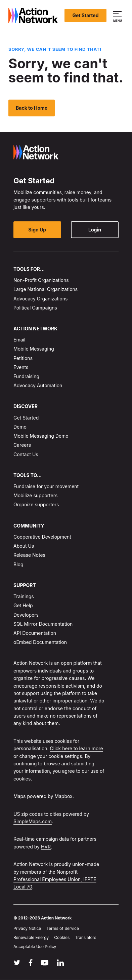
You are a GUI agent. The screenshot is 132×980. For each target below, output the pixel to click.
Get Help (23, 606)
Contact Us (26, 454)
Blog (18, 564)
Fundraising (26, 376)
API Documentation (35, 633)
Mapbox (63, 796)
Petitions (23, 358)
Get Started (86, 15)
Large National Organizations (46, 289)
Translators (85, 937)
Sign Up (37, 230)
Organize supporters (36, 505)
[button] (118, 15)
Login (95, 230)
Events (21, 367)
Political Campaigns (35, 308)
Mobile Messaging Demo (41, 436)
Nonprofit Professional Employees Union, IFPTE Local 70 (55, 879)
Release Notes (29, 555)
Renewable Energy (31, 937)
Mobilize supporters (35, 495)
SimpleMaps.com (33, 821)
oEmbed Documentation (40, 642)
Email (19, 340)
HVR (46, 847)
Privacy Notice (27, 928)
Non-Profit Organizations (41, 280)
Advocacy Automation (38, 385)
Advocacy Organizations (40, 299)
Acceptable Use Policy (35, 947)
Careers (22, 445)
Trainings (24, 596)
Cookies (62, 937)
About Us (24, 546)
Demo (20, 427)
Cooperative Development (42, 537)
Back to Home (32, 108)
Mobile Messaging (34, 349)
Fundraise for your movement (46, 486)
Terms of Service (63, 928)
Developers (26, 615)
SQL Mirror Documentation (43, 624)
